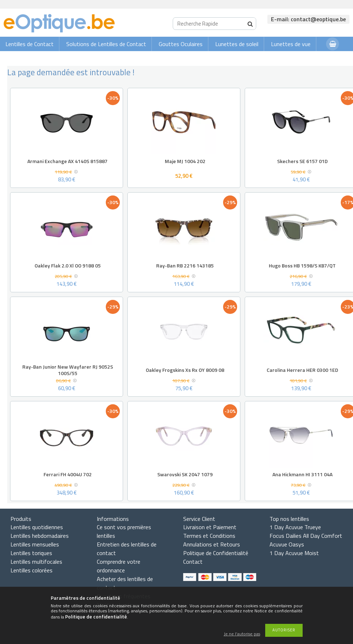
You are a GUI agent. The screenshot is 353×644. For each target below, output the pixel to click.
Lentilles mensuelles (35, 544)
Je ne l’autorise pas (242, 634)
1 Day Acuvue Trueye (295, 527)
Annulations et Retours (212, 544)
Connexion (306, 58)
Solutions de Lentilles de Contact (106, 44)
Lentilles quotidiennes (37, 527)
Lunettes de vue (291, 44)
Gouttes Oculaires (181, 44)
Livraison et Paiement (210, 527)
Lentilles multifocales (36, 562)
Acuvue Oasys (287, 544)
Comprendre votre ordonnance (119, 566)
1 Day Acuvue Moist (294, 553)
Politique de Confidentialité (216, 553)
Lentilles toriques (31, 553)
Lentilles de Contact (30, 44)
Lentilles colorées (31, 570)
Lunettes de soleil (237, 44)
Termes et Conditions (209, 536)
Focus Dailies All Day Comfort (306, 536)
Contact (193, 562)
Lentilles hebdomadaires (40, 536)
